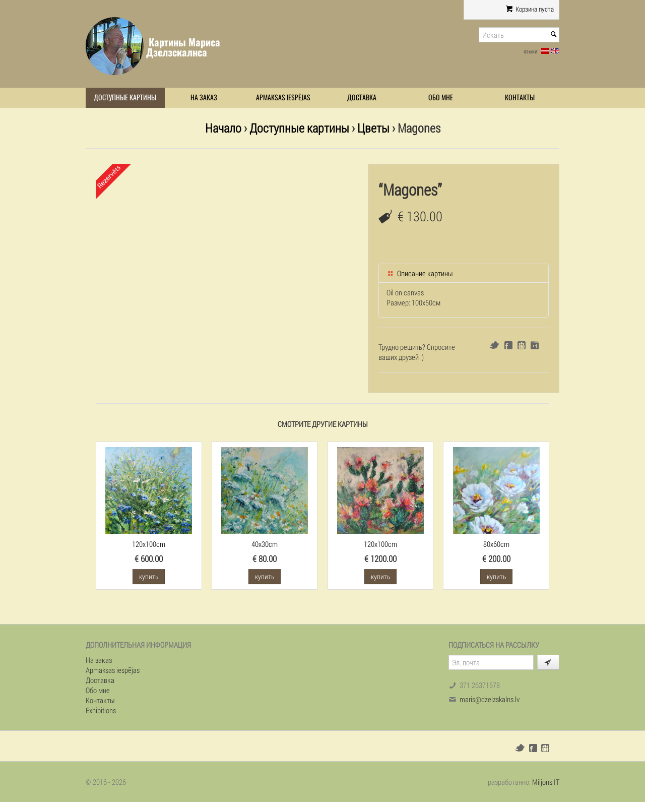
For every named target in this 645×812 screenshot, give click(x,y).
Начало (223, 128)
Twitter (494, 345)
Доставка (362, 98)
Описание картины (420, 273)
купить (149, 576)
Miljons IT (546, 782)
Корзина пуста (530, 9)
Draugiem (522, 345)
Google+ (535, 345)
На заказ (204, 98)
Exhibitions (101, 710)
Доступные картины (125, 98)
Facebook (508, 345)
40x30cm (265, 544)
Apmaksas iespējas (283, 98)
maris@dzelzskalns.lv (490, 699)
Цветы (373, 128)
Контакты (520, 98)
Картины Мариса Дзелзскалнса (183, 47)
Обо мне (441, 98)
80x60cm (496, 544)
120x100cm (149, 544)
